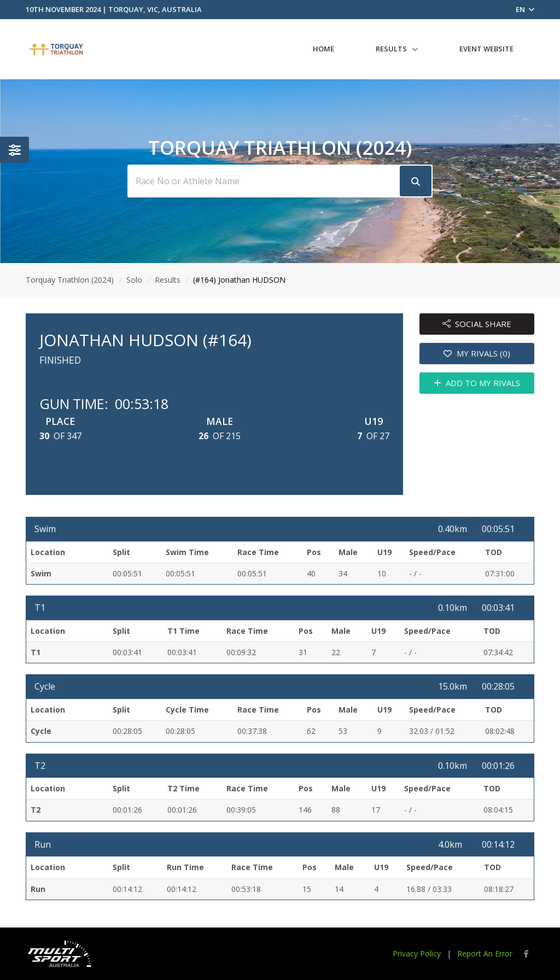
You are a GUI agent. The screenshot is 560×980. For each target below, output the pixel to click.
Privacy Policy (417, 953)
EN (525, 9)
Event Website (486, 49)
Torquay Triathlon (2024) (70, 280)
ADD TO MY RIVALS (477, 383)
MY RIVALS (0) (477, 353)
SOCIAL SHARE (477, 324)
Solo (134, 280)
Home (323, 49)
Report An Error (485, 953)
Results (391, 49)
